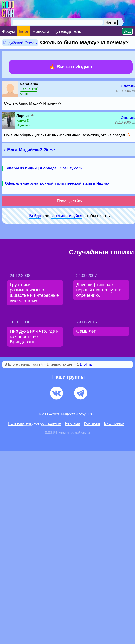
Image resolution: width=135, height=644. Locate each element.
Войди (35, 216)
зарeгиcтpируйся (66, 216)
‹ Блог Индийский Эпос (29, 150)
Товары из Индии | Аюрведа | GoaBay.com (43, 168)
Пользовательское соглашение (34, 423)
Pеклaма (73, 423)
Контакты (92, 423)
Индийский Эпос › (20, 43)
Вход (127, 31)
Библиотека (114, 423)
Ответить (128, 86)
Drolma (86, 364)
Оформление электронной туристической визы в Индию (57, 183)
